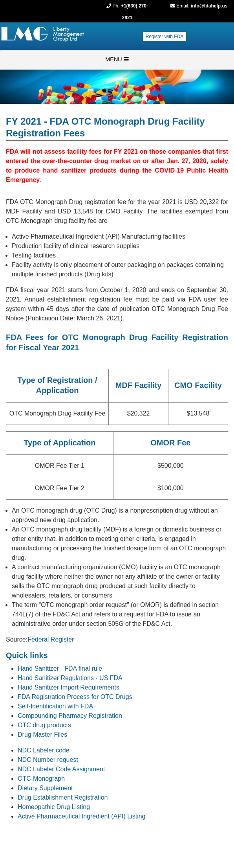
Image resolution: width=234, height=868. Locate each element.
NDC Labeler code (44, 750)
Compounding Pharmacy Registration (70, 716)
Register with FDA (165, 37)
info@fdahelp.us (209, 6)
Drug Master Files (42, 735)
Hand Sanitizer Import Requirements (69, 687)
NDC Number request (48, 760)
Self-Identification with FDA (55, 706)
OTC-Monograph (41, 779)
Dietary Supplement (45, 788)
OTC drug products (44, 725)
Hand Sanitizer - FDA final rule (60, 668)
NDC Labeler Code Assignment (61, 769)
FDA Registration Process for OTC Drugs (75, 697)
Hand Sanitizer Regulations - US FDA (70, 678)
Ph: (116, 6)
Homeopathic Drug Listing (54, 807)
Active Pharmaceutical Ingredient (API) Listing (81, 816)
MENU (117, 59)
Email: (183, 6)
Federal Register (51, 639)
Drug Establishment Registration (63, 797)
